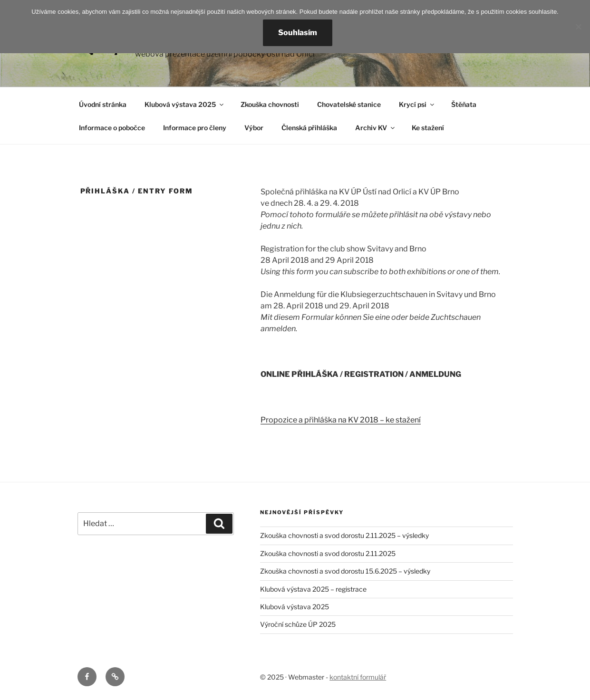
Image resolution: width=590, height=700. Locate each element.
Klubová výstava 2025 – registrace (313, 589)
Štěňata (464, 104)
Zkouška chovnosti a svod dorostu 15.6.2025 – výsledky (345, 571)
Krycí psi (417, 104)
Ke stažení (428, 128)
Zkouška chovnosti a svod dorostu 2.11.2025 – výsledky (344, 535)
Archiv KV (376, 128)
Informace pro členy (195, 128)
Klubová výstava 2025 (185, 104)
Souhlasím (298, 33)
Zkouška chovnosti (270, 104)
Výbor (254, 128)
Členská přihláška (309, 128)
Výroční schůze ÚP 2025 (298, 624)
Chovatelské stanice (349, 104)
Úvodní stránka (103, 104)
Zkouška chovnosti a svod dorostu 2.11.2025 (328, 553)
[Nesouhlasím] (578, 27)
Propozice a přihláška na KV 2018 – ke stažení (341, 420)
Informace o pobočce (112, 128)
